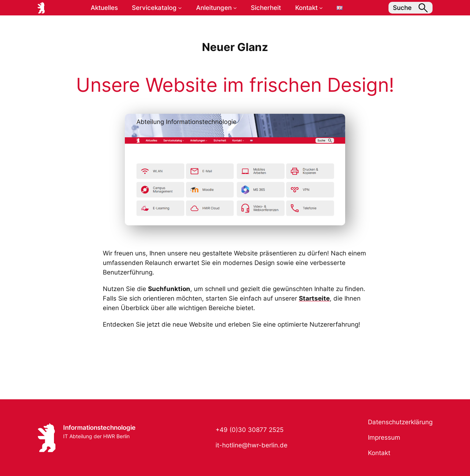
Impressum (384, 437)
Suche (410, 8)
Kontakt (379, 453)
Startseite (314, 298)
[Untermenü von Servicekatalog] (180, 8)
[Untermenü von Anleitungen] (235, 8)
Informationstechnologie (99, 428)
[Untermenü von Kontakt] (321, 8)
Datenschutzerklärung (400, 422)
